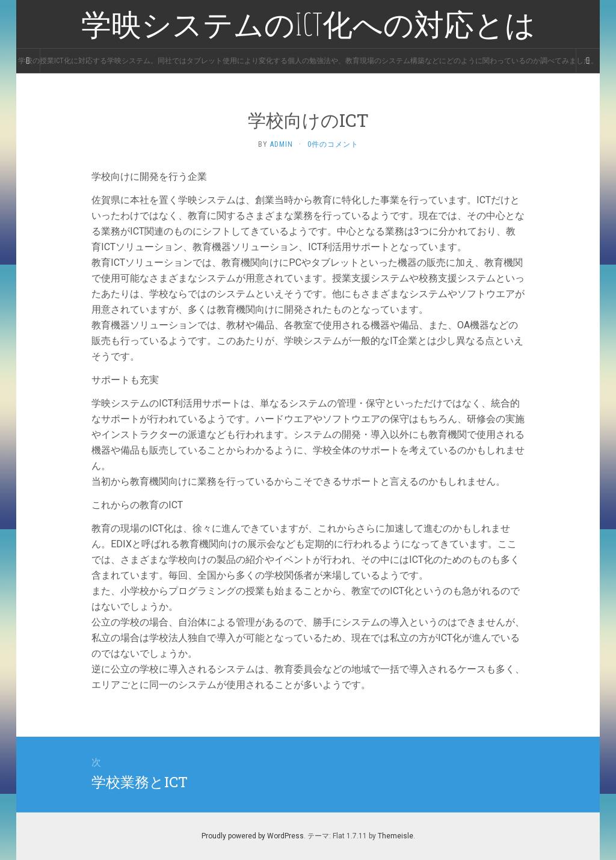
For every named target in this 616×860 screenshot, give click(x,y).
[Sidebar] (28, 61)
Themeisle (396, 836)
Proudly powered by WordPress (253, 836)
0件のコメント (333, 144)
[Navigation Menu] (588, 61)
